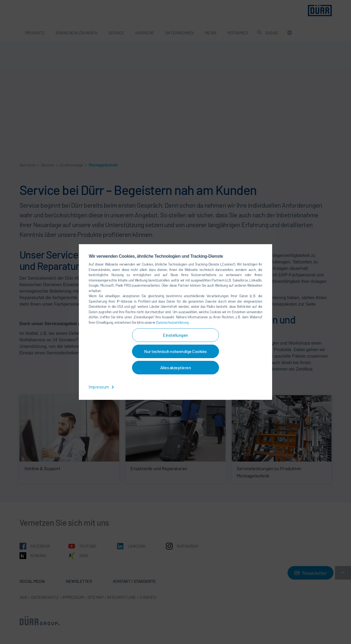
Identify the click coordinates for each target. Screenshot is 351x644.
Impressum (102, 387)
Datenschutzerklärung (173, 322)
